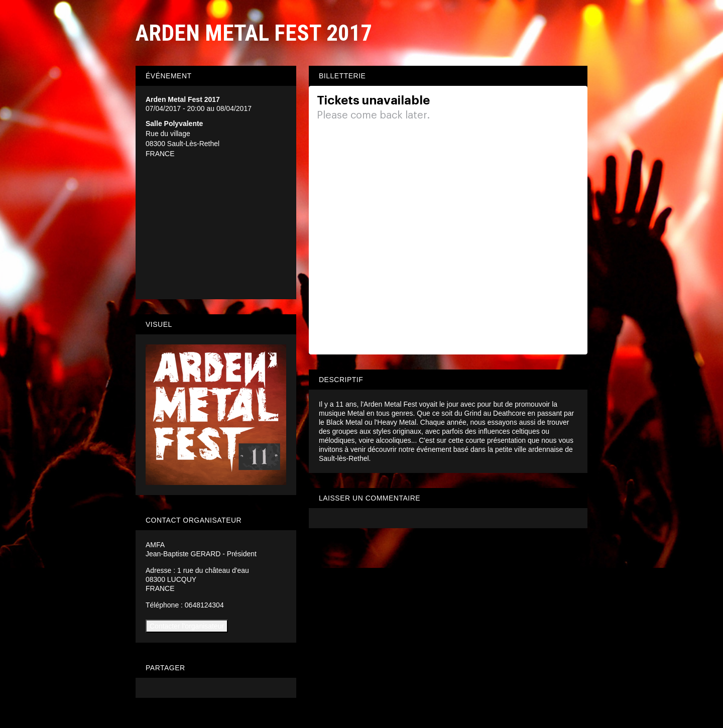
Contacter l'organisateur (187, 626)
